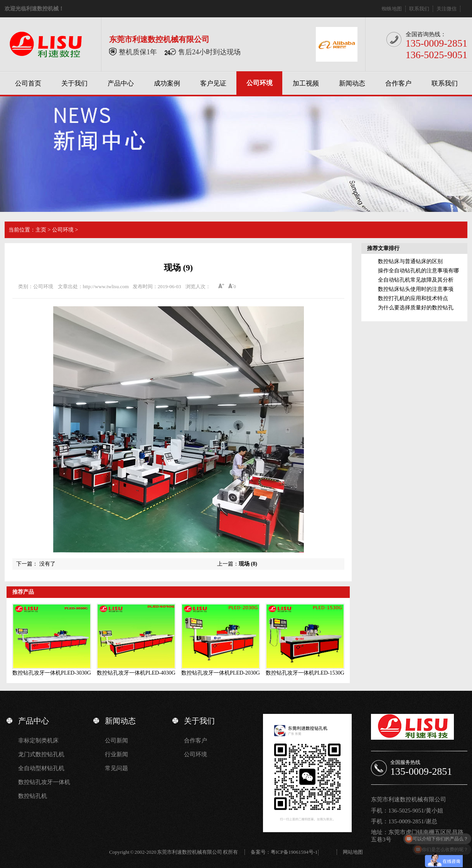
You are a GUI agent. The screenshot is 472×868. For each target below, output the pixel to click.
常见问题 (116, 768)
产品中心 (121, 83)
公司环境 (260, 83)
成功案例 (167, 83)
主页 (41, 230)
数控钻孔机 (33, 796)
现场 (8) (248, 564)
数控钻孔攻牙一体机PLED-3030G (52, 673)
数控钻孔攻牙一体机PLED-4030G (136, 673)
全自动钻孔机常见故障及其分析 (416, 280)
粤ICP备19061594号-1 (294, 852)
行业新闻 (116, 754)
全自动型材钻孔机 (41, 768)
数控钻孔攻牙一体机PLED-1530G (305, 673)
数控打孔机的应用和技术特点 (413, 298)
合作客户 (398, 83)
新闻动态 (352, 83)
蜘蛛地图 (392, 9)
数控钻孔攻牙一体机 (44, 782)
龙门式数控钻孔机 (41, 754)
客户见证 (213, 83)
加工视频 (306, 83)
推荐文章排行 (383, 248)
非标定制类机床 (38, 740)
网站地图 (353, 852)
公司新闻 (116, 740)
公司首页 (28, 83)
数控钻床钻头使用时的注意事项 (416, 289)
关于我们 (74, 83)
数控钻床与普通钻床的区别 (410, 261)
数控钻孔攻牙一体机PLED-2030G (221, 673)
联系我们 (419, 9)
